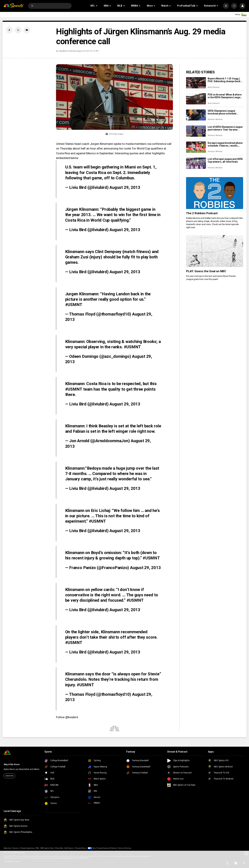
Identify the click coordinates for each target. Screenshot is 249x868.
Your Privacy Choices (101, 848)
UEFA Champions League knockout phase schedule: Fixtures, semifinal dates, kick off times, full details (224, 112)
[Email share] (27, 30)
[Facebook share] (9, 30)
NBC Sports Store (47, 848)
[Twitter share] (18, 30)
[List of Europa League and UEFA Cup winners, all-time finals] (196, 163)
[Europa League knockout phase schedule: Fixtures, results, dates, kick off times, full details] (196, 147)
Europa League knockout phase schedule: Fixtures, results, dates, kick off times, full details (225, 144)
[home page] (14, 6)
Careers (16, 848)
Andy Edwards (214, 87)
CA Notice (113, 848)
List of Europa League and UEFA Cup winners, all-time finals (225, 160)
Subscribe (9, 776)
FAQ (37, 848)
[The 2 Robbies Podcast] (215, 193)
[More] (226, 6)
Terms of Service (125, 848)
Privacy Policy (80, 848)
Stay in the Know (12, 764)
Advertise (7, 848)
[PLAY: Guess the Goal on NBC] (215, 251)
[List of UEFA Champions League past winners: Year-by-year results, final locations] (196, 131)
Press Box (59, 848)
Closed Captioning (27, 848)
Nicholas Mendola (215, 119)
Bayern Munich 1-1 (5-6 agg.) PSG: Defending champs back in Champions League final (225, 80)
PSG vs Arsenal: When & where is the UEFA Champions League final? (225, 96)
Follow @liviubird (67, 717)
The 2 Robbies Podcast (202, 213)
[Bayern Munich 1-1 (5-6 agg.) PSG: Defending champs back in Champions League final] (196, 83)
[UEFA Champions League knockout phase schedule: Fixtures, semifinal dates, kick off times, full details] (196, 115)
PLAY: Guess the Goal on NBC (206, 271)
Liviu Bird (63, 51)
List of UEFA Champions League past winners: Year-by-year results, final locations (225, 128)
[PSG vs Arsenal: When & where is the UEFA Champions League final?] (196, 99)
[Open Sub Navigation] (97, 6)
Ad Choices (69, 848)
